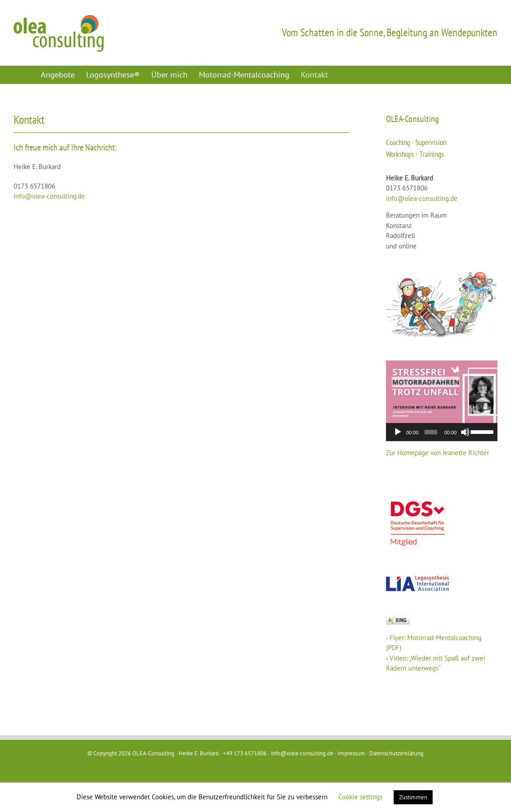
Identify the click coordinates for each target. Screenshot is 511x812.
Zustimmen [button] (413, 797)
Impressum (351, 753)
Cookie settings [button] (360, 797)
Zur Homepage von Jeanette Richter (438, 453)
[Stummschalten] (465, 432)
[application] (442, 432)
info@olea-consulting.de (49, 196)
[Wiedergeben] (398, 432)
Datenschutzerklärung (396, 753)
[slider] (431, 432)
